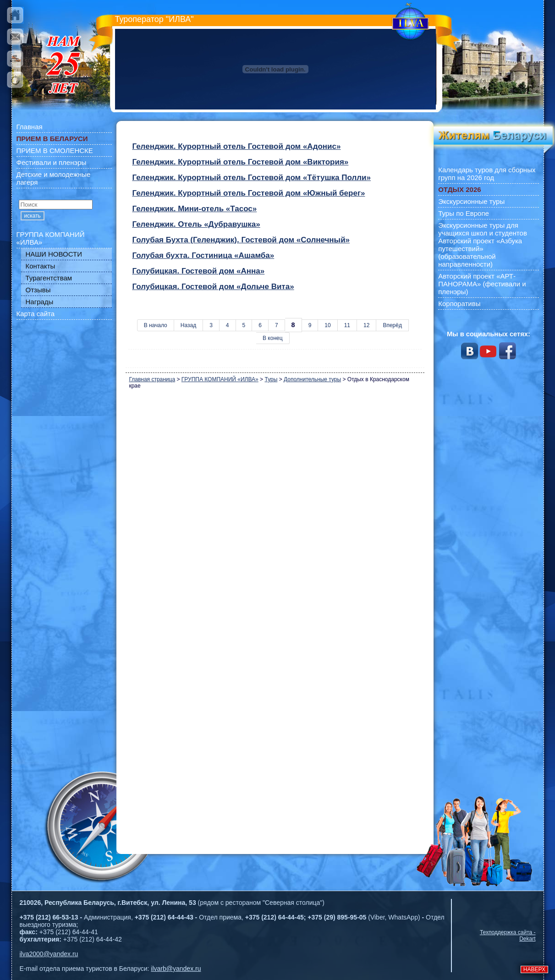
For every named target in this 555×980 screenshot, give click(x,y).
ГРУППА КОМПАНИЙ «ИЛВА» (51, 238)
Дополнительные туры (312, 379)
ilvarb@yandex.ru (176, 969)
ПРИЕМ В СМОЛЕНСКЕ (55, 151)
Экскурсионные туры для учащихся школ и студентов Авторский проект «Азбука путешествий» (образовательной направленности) (483, 245)
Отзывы (38, 290)
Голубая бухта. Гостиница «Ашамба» (203, 255)
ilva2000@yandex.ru (49, 954)
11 (347, 325)
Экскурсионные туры (471, 201)
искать (33, 216)
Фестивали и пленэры (52, 162)
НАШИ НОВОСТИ (54, 254)
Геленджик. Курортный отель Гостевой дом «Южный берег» (248, 193)
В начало (156, 325)
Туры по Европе (464, 213)
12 (366, 325)
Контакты (41, 266)
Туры (271, 379)
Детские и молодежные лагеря (54, 178)
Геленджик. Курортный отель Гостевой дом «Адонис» (236, 146)
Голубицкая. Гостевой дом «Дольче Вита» (213, 287)
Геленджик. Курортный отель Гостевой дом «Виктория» (240, 162)
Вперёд (392, 325)
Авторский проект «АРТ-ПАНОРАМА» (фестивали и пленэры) (482, 284)
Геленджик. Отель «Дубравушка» (196, 224)
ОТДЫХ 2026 (459, 189)
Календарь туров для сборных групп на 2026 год (487, 174)
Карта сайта (36, 314)
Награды (40, 302)
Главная (30, 127)
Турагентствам (49, 278)
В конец (273, 338)
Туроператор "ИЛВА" (154, 19)
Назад (188, 325)
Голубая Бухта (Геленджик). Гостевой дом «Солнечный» (241, 240)
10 (327, 325)
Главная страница (152, 379)
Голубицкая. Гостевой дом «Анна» (198, 271)
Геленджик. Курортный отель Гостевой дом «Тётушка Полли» (251, 178)
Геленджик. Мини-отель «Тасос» (194, 209)
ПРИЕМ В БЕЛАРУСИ (52, 139)
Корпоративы (459, 304)
